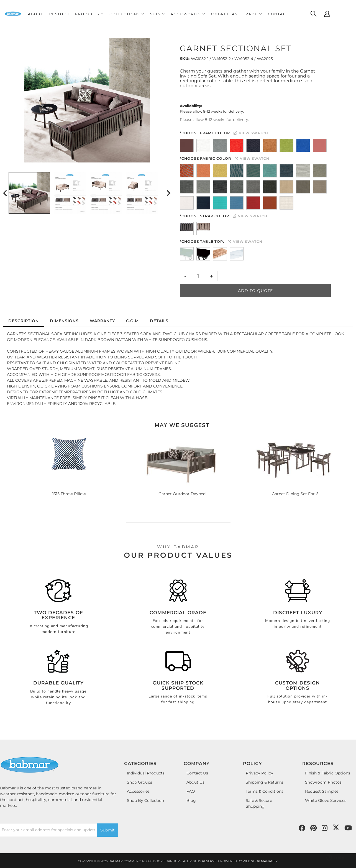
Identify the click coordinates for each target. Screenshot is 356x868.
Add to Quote (255, 291)
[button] (89, 14)
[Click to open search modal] (313, 14)
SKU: (185, 59)
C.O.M (132, 321)
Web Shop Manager (260, 861)
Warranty (102, 321)
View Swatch (251, 133)
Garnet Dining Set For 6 (295, 494)
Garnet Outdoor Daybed (182, 494)
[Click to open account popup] (327, 14)
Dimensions (64, 321)
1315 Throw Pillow (69, 494)
